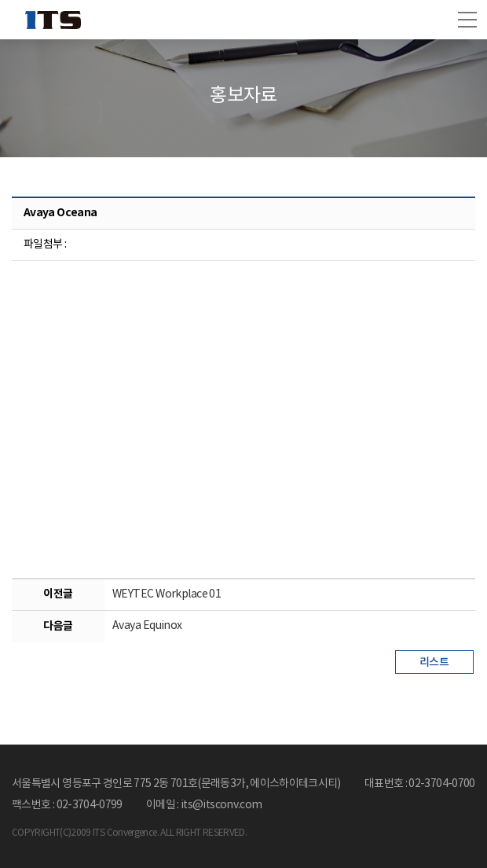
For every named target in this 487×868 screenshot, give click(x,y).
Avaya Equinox (147, 626)
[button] (467, 20)
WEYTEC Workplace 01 (167, 594)
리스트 (434, 662)
